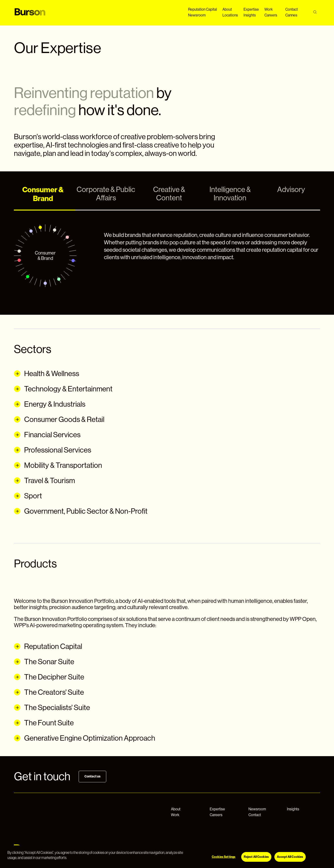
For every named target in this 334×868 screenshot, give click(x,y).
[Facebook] (275, 851)
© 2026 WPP (107, 852)
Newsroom (197, 15)
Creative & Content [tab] (169, 194)
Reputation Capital (202, 9)
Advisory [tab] (291, 189)
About (227, 9)
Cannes (291, 15)
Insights (250, 15)
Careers (271, 15)
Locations (230, 15)
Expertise (251, 9)
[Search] (315, 12)
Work (269, 9)
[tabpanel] (167, 256)
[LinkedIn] (303, 851)
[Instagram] (289, 851)
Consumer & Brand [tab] (43, 194)
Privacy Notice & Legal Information (145, 852)
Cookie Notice (183, 852)
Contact (292, 9)
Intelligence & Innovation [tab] (230, 194)
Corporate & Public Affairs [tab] (106, 194)
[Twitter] (317, 851)
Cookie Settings (209, 852)
